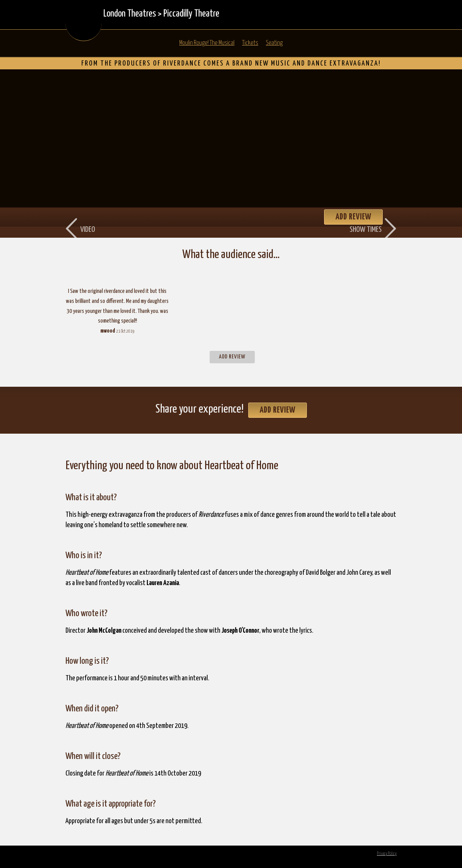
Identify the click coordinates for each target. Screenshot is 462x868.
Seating (274, 43)
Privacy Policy (387, 854)
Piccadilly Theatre (191, 14)
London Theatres (130, 14)
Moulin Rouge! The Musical (207, 43)
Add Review (232, 357)
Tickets (250, 43)
